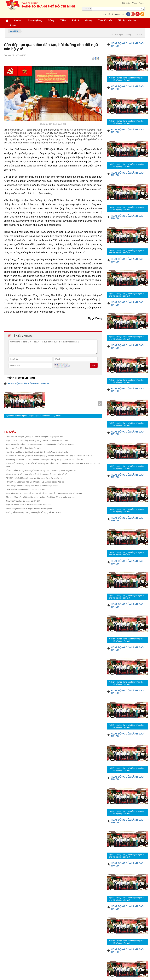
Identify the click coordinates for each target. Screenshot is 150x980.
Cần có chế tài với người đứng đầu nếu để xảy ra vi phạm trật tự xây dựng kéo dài (41, 470)
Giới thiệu (126, 3)
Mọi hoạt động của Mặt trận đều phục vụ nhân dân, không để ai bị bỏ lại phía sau (41, 497)
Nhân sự (88, 20)
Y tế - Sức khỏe (105, 20)
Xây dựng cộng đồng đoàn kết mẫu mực (23, 448)
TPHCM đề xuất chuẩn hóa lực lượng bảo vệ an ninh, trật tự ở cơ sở (35, 482)
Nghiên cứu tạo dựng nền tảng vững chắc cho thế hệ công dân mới (34, 416)
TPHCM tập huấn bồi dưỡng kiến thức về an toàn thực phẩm (32, 486)
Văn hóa (12, 26)
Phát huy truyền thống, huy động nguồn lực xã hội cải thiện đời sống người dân (40, 444)
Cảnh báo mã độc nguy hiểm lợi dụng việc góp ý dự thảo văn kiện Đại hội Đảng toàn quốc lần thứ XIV (49, 456)
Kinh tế (75, 20)
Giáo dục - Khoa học (127, 20)
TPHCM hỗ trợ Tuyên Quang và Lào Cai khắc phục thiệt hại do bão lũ (36, 437)
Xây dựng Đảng (35, 20)
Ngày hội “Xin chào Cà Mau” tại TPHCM (23, 501)
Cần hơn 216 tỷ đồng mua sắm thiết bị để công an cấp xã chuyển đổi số (37, 474)
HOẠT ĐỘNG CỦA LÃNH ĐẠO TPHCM (28, 384)
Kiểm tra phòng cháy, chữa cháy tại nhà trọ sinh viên (28, 505)
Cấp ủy (51, 20)
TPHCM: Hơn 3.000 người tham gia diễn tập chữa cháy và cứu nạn (35, 478)
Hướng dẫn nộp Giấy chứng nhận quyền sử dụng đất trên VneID (34, 512)
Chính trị (18, 20)
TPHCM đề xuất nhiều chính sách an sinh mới (26, 489)
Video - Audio (138, 3)
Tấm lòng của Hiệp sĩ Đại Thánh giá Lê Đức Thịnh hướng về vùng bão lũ (37, 452)
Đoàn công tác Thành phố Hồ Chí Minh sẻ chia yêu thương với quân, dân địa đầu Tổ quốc (44, 460)
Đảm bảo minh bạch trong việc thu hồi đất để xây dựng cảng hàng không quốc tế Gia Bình (44, 493)
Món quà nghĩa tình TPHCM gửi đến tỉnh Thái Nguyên (29, 509)
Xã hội (63, 20)
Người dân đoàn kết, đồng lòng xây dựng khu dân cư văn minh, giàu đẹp (37, 441)
